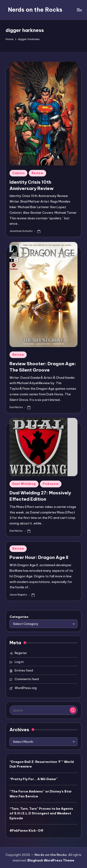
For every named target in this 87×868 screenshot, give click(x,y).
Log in (19, 662)
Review (37, 173)
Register (21, 653)
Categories (19, 617)
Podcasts (51, 484)
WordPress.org (26, 688)
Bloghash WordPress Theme (51, 860)
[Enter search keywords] (43, 710)
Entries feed (24, 670)
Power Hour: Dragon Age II (39, 557)
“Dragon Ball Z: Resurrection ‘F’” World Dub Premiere (42, 764)
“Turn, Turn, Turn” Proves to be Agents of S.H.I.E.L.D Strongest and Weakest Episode (41, 813)
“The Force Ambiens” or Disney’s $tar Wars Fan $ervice (41, 794)
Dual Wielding (24, 484)
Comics (18, 173)
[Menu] (79, 10)
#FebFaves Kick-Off (26, 830)
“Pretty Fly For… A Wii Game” (34, 779)
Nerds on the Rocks (35, 10)
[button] (73, 710)
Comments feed (27, 679)
